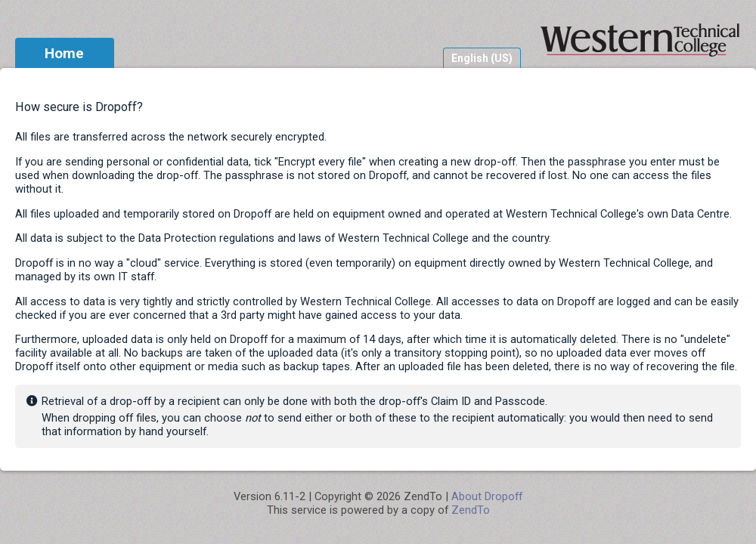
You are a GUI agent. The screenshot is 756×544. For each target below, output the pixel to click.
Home (64, 53)
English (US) (482, 58)
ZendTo (471, 510)
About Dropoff (487, 496)
